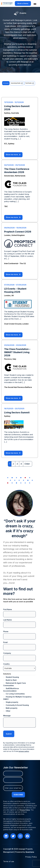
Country (10, 664)
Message (7, 716)
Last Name (7, 620)
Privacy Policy (25, 810)
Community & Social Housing (17, 705)
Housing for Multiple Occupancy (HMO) (17, 698)
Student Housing (12, 677)
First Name (8, 609)
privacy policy (24, 751)
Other (8, 711)
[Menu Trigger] (34, 4)
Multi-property (12, 708)
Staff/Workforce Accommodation (11, 690)
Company (11, 653)
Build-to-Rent (11, 680)
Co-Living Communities (15, 694)
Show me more (13, 155)
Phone (6, 631)
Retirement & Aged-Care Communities (15, 684)
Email (9, 642)
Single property (12, 702)
